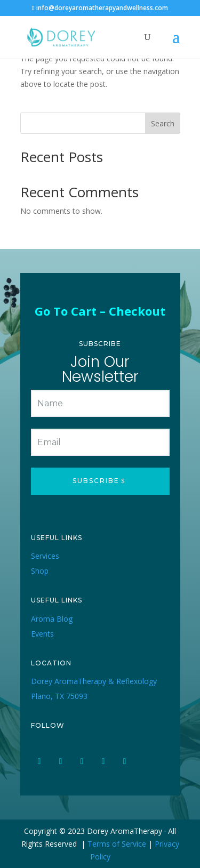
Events (42, 634)
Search (163, 123)
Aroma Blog (52, 619)
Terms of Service (117, 844)
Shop (40, 571)
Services (45, 556)
